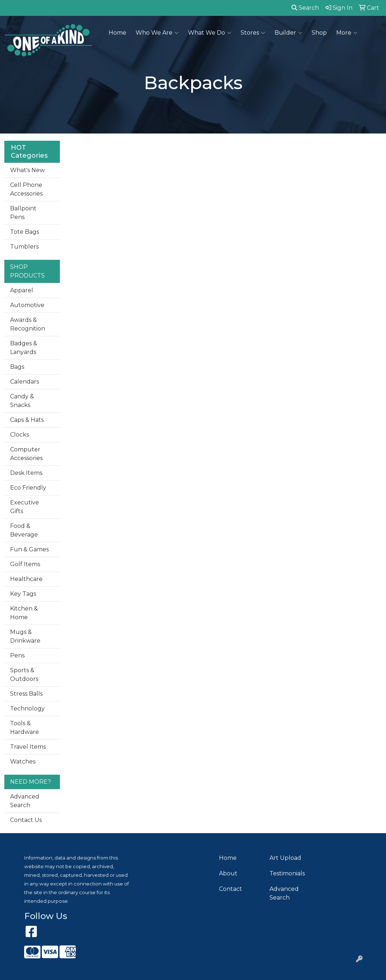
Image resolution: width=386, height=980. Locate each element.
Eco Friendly (28, 488)
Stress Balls (26, 694)
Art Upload (285, 858)
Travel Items (28, 747)
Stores (253, 33)
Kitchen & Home (24, 613)
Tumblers (24, 247)
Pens (17, 655)
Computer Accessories (26, 454)
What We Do (210, 33)
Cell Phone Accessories (26, 189)
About (228, 873)
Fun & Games (29, 549)
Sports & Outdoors (24, 675)
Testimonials (287, 873)
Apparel (22, 290)
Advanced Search (25, 801)
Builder (288, 33)
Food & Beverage (24, 530)
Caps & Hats (27, 420)
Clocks (19, 435)
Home (117, 33)
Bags (17, 367)
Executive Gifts (25, 507)
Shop (319, 33)
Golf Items (25, 564)
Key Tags (23, 594)
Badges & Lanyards (24, 348)
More (347, 33)
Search (305, 8)
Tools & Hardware (25, 728)
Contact (231, 889)
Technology (27, 708)
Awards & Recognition (28, 324)
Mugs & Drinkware (25, 636)
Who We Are (157, 33)
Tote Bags (25, 232)
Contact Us (26, 820)
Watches (23, 762)
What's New (27, 170)
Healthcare (26, 579)
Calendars (25, 382)
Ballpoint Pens (23, 213)
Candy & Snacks (22, 401)
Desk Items (26, 473)
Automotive (27, 305)
